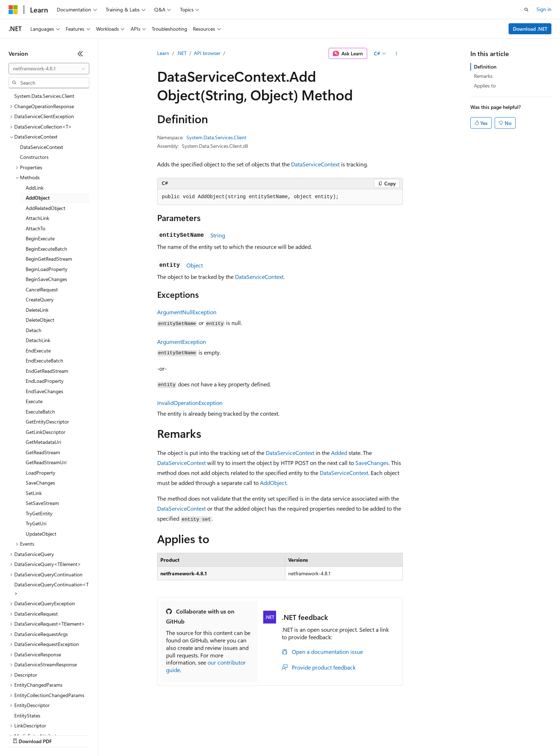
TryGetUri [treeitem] (36, 523)
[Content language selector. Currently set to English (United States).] (41, 717)
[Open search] (526, 10)
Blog (97, 734)
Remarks (483, 76)
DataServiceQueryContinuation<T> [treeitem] (51, 589)
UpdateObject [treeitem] (41, 534)
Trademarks (296, 734)
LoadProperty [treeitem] (41, 473)
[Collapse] (80, 54)
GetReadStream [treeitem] (43, 452)
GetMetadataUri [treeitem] (43, 442)
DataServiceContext (315, 164)
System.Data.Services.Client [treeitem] (44, 96)
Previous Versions (65, 734)
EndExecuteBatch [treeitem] (44, 361)
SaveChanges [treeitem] (40, 483)
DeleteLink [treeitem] (37, 310)
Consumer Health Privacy (205, 734)
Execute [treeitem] (34, 401)
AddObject (273, 483)
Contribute (128, 734)
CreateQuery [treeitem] (40, 299)
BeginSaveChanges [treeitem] (46, 279)
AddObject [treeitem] (38, 198)
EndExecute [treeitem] (38, 351)
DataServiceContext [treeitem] (42, 147)
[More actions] (397, 54)
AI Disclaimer (23, 734)
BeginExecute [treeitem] (40, 238)
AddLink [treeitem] (35, 188)
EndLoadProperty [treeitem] (45, 381)
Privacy (156, 734)
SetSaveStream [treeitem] (42, 503)
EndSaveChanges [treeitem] (44, 391)
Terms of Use (261, 734)
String (218, 235)
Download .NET (530, 29)
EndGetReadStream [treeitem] (47, 371)
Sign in (544, 9)
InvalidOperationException (190, 403)
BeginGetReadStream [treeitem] (49, 259)
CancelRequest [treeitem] (42, 289)
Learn (163, 53)
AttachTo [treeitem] (36, 228)
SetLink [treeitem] (34, 493)
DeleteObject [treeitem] (40, 320)
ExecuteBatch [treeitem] (40, 412)
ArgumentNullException (187, 312)
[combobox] (49, 69)
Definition (485, 67)
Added (339, 453)
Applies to (485, 86)
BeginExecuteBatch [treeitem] (46, 249)
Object (195, 265)
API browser (207, 53)
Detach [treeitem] (34, 330)
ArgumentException (182, 342)
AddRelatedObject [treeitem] (46, 208)
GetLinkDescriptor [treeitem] (46, 432)
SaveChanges (372, 463)
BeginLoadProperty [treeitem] (47, 269)
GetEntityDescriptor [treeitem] (47, 422)
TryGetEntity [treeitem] (39, 513)
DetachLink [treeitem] (38, 340)
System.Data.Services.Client (216, 137)
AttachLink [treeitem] (37, 218)
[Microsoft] (13, 10)
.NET (182, 53)
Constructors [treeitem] (34, 157)
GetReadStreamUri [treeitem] (46, 462)
